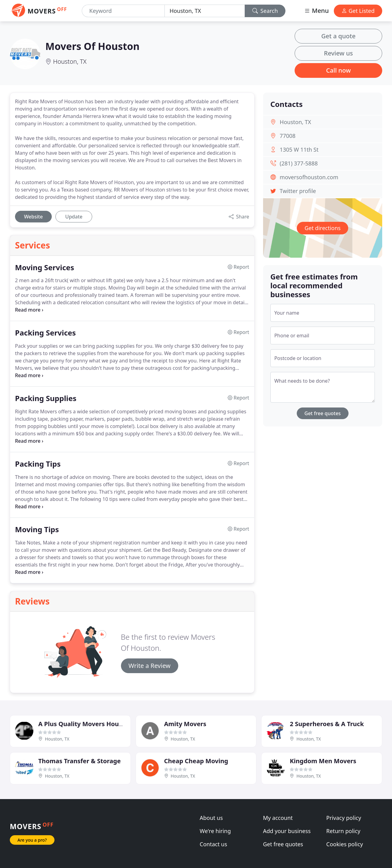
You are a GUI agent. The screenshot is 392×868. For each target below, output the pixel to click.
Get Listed (358, 11)
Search (265, 11)
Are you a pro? (32, 840)
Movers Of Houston (92, 46)
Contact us (213, 844)
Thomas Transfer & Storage (79, 761)
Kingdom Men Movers (323, 761)
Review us (338, 53)
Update (74, 217)
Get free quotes (323, 413)
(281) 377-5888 (299, 163)
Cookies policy (345, 844)
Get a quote (338, 36)
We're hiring (215, 831)
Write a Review (150, 666)
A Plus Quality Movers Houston (85, 724)
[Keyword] (123, 11)
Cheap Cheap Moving (196, 761)
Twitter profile (298, 191)
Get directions (322, 228)
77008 (287, 136)
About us (211, 818)
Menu (316, 11)
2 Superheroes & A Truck (327, 724)
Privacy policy (344, 818)
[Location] (205, 11)
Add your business (287, 831)
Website (33, 217)
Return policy (343, 831)
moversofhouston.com (309, 177)
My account (278, 818)
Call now (339, 70)
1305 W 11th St (299, 150)
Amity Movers (185, 724)
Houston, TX (70, 61)
